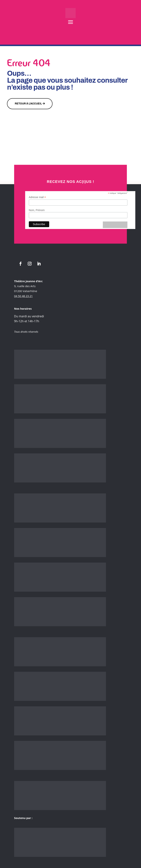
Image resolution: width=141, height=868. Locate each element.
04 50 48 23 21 (23, 296)
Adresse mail (37, 197)
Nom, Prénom (37, 210)
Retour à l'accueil (28, 104)
